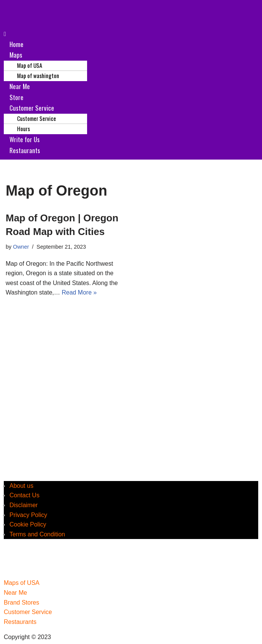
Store (16, 97)
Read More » (79, 292)
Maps (16, 55)
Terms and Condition (37, 534)
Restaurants (25, 150)
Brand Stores (21, 602)
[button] (131, 34)
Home (16, 44)
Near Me (20, 86)
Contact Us (24, 495)
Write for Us (25, 139)
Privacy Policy (28, 515)
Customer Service (32, 108)
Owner (21, 247)
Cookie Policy (28, 524)
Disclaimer (24, 505)
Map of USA (30, 65)
